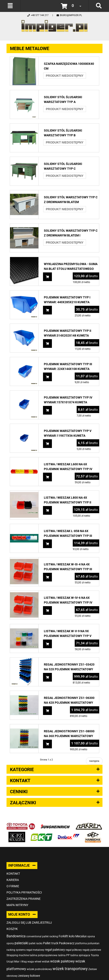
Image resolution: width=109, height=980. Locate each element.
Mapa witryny (17, 905)
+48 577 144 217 (38, 15)
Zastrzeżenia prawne (24, 899)
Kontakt (13, 874)
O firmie (13, 886)
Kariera (13, 880)
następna (94, 761)
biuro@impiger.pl (69, 15)
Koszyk (12, 929)
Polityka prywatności (24, 892)
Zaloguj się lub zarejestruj (29, 923)
